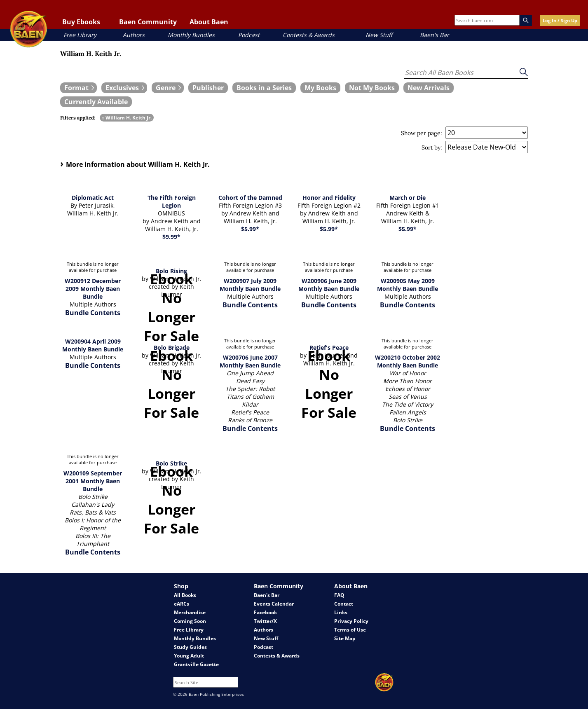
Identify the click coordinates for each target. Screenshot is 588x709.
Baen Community (148, 22)
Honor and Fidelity (329, 198)
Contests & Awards (309, 35)
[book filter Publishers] (208, 88)
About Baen (209, 22)
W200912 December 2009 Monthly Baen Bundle (93, 289)
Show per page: (422, 133)
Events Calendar (274, 604)
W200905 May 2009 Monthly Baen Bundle (408, 285)
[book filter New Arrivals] (429, 88)
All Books (185, 595)
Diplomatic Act (93, 198)
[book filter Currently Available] (96, 102)
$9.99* (171, 237)
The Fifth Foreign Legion (172, 201)
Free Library (80, 35)
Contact (344, 604)
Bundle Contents (93, 313)
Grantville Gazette (196, 664)
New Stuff (379, 35)
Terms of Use (350, 630)
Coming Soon (190, 621)
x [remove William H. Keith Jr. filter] (103, 118)
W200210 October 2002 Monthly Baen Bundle (408, 361)
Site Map (345, 638)
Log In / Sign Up (560, 20)
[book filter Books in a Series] (264, 88)
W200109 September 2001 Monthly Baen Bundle (93, 481)
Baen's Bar (435, 35)
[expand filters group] (78, 88)
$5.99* (250, 229)
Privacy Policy (351, 621)
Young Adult (189, 656)
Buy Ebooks (81, 22)
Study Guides (190, 647)
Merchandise (190, 612)
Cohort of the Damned (250, 198)
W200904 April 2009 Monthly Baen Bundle (93, 345)
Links (341, 612)
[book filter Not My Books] (372, 88)
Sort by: (432, 147)
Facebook (265, 612)
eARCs (182, 604)
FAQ (339, 595)
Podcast (249, 35)
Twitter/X (265, 621)
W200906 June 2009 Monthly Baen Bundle (329, 285)
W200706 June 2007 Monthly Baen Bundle (250, 361)
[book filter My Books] (320, 88)
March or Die (408, 198)
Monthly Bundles (191, 35)
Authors (134, 35)
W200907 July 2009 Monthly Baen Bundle (250, 285)
